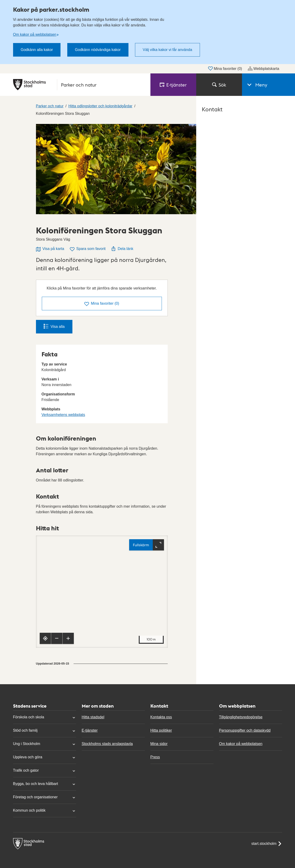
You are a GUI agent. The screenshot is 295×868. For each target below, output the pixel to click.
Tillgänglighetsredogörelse (241, 717)
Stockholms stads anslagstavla (107, 744)
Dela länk (122, 249)
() (102, 304)
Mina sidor (159, 744)
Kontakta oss (161, 717)
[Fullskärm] (147, 545)
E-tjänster (90, 730)
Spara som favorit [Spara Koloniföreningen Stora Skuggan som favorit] (88, 249)
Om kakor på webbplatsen (35, 34)
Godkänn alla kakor (37, 50)
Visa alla (54, 326)
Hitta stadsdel (93, 717)
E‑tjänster (173, 85)
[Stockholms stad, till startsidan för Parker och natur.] (79, 85)
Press (155, 757)
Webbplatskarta (264, 69)
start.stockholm (267, 844)
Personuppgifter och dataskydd (245, 730)
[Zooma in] (68, 638)
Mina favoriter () (225, 69)
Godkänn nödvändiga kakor (98, 50)
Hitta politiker (161, 730)
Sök (219, 85)
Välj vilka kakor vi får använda (167, 50)
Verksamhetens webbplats (63, 415)
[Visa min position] (45, 638)
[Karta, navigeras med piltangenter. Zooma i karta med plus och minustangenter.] (102, 592)
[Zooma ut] (57, 638)
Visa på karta (50, 249)
